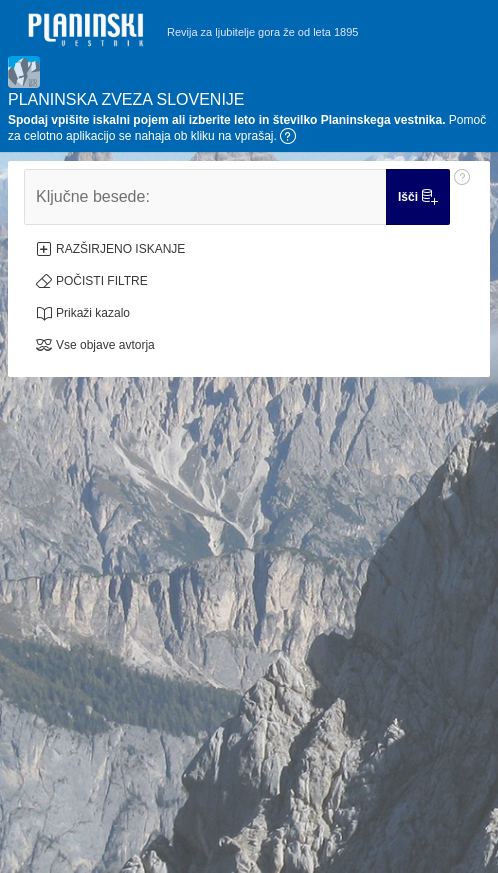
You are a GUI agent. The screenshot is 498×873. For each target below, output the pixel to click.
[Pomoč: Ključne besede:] (462, 197)
